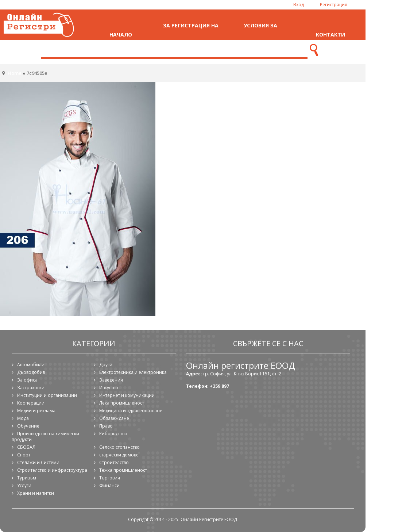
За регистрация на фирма (191, 35)
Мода (23, 418)
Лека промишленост (122, 403)
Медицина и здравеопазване (131, 411)
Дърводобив (31, 372)
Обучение (28, 426)
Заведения (111, 380)
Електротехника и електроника (133, 372)
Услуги (24, 485)
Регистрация (334, 5)
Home (15, 73)
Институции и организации (47, 395)
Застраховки (31, 388)
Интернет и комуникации (127, 395)
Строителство (114, 462)
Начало (121, 35)
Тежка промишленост (123, 470)
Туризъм (27, 478)
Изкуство (109, 388)
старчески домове (119, 455)
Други (106, 365)
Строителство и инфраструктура (52, 470)
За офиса (27, 380)
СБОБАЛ (26, 447)
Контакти (330, 35)
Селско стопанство (119, 447)
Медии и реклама (36, 411)
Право (106, 426)
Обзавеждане (114, 418)
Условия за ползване (260, 35)
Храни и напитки (36, 493)
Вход (299, 5)
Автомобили (31, 365)
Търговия (110, 478)
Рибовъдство (113, 434)
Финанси (109, 485)
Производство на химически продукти (45, 437)
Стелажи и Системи (38, 462)
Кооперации (31, 403)
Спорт (24, 455)
